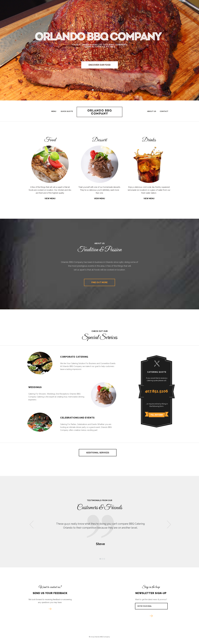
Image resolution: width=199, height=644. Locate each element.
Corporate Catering (74, 357)
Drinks (149, 140)
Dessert (100, 140)
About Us (152, 111)
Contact (164, 111)
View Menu (50, 199)
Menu (54, 111)
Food (50, 140)
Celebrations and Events (77, 418)
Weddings (35, 387)
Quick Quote (67, 111)
